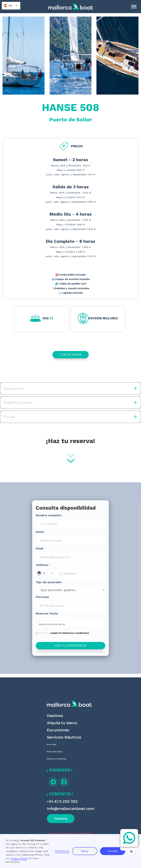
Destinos (55, 716)
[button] (45, 573)
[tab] (67, 92)
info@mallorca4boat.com (71, 809)
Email (40, 548)
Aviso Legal (52, 744)
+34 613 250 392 (62, 801)
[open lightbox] (24, 56)
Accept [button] (113, 851)
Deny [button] (85, 851)
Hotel (40, 532)
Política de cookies (55, 752)
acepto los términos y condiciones (70, 633)
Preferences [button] (62, 851)
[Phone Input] (80, 574)
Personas (42, 597)
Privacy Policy (19, 858)
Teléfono (42, 565)
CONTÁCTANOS (71, 355)
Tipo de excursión (49, 582)
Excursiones (58, 730)
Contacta (61, 819)
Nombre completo (49, 515)
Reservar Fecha (47, 613)
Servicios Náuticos (64, 737)
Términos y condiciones (56, 759)
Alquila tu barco (62, 723)
